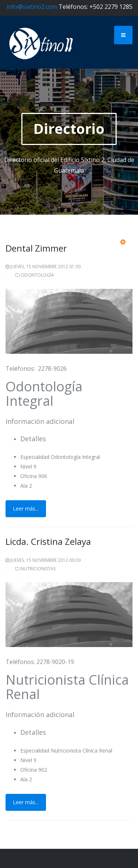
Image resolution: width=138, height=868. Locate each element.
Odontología (37, 275)
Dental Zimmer (36, 248)
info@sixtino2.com (32, 7)
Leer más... (26, 509)
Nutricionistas (38, 569)
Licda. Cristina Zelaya (48, 541)
